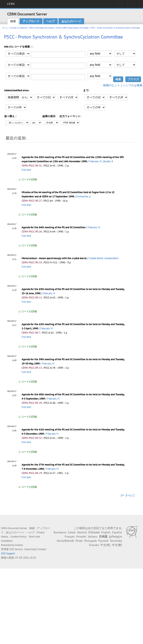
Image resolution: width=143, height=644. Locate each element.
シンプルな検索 (133, 85)
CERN (11, 4)
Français (70, 536)
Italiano (93, 536)
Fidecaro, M (95, 161)
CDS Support (8, 553)
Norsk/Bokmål (65, 541)
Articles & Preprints (19, 28)
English (106, 532)
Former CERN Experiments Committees (72, 28)
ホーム (5, 28)
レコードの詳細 (28, 179)
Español (117, 532)
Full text (26, 170)
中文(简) (105, 545)
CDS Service (16, 549)
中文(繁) (117, 545)
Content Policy (19, 537)
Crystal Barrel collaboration (104, 258)
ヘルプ (50, 21)
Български (60, 532)
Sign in (120, 5)
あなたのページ (71, 21)
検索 (13, 21)
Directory (131, 5)
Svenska (94, 545)
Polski (79, 541)
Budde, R (108, 161)
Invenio (19, 545)
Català (72, 532)
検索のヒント (112, 85)
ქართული (115, 536)
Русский (103, 541)
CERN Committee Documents (41, 28)
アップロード (31, 21)
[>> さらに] (128, 495)
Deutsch (82, 532)
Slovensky (116, 541)
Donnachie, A (84, 196)
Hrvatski (81, 536)
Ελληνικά (94, 532)
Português (91, 541)
